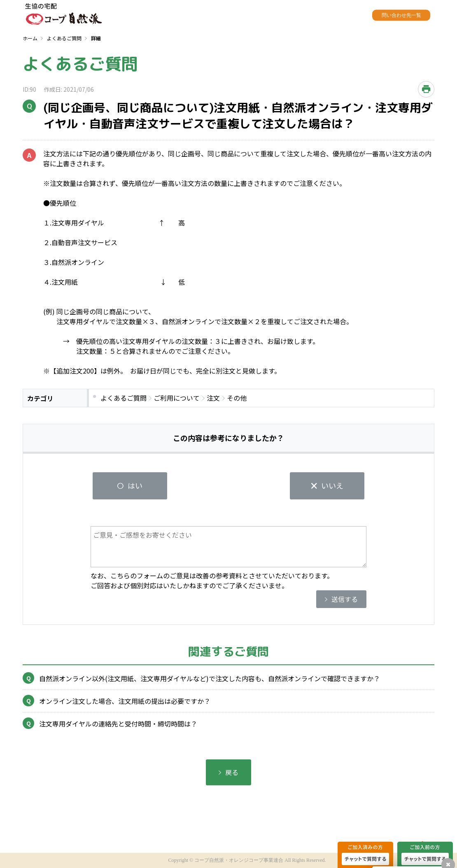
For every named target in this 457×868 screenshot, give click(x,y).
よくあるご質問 (64, 38)
